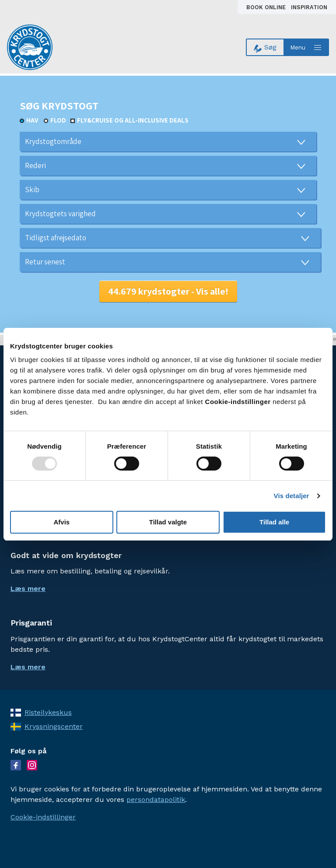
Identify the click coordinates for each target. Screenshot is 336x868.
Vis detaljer (292, 496)
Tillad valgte (168, 522)
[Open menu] (307, 47)
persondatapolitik (156, 799)
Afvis (61, 522)
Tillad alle (274, 522)
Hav (32, 120)
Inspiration (309, 7)
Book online (267, 7)
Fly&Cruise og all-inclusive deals (133, 120)
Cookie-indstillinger (43, 817)
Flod (58, 120)
